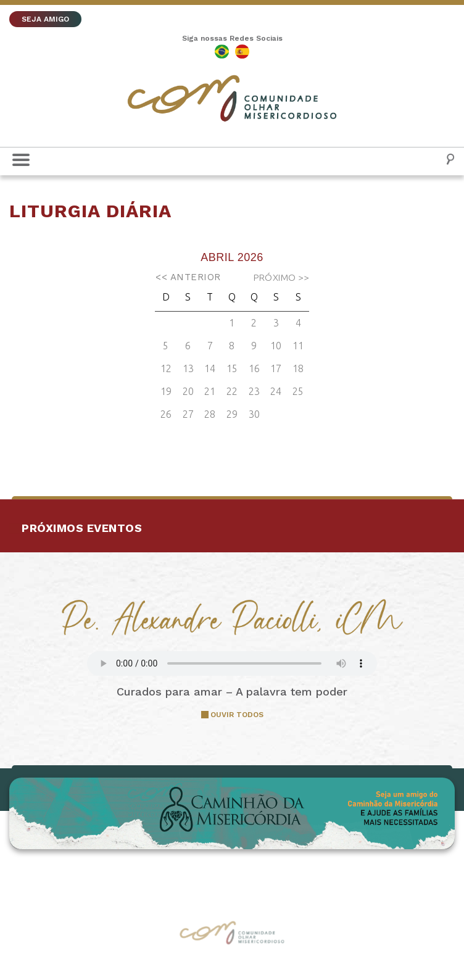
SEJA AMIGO (45, 19)
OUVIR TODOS (237, 715)
